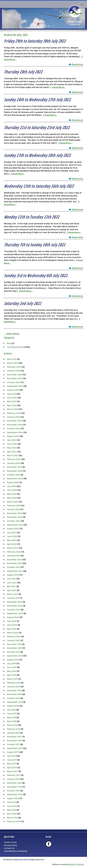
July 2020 (12, 621)
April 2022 (12, 544)
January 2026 (14, 371)
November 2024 (15, 425)
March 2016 (12, 818)
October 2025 (14, 382)
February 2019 (14, 683)
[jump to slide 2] (41, 26)
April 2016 (12, 814)
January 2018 (13, 733)
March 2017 (12, 771)
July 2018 (11, 710)
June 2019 (12, 667)
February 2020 (14, 637)
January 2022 (14, 556)
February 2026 (14, 367)
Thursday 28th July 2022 (23, 72)
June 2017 (12, 760)
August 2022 (13, 529)
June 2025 (12, 398)
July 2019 (11, 664)
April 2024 (12, 452)
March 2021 (12, 594)
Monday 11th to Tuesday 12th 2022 (32, 217)
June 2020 (12, 625)
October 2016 (13, 791)
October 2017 (13, 744)
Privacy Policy (10, 845)
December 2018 (14, 691)
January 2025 (13, 417)
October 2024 (14, 428)
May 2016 (11, 810)
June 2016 (12, 806)
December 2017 (14, 737)
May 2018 (11, 718)
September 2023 (15, 479)
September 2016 (15, 794)
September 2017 (15, 748)
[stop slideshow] (52, 26)
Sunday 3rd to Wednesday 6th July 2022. (36, 276)
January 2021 (13, 598)
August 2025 (13, 390)
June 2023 (12, 490)
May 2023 (12, 494)
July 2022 (12, 533)
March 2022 (13, 548)
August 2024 (13, 436)
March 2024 (13, 455)
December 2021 (14, 560)
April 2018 (12, 721)
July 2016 (11, 802)
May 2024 (12, 448)
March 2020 (13, 633)
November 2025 (15, 378)
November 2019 (14, 648)
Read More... (10, 60)
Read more (78, 64)
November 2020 (15, 606)
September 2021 (15, 571)
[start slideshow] (35, 26)
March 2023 (13, 502)
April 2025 (12, 405)
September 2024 (15, 432)
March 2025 (13, 409)
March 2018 (12, 725)
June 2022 (12, 536)
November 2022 (15, 517)
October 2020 (14, 610)
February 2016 (14, 821)
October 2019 (13, 652)
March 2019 (12, 679)
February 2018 (14, 729)
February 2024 (14, 459)
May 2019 (11, 671)
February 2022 (14, 552)
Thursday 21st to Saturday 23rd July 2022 (37, 128)
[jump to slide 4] (46, 26)
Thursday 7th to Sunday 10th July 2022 (35, 245)
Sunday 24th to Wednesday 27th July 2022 (37, 100)
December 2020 (15, 602)
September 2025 (15, 386)
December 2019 (14, 644)
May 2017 (11, 764)
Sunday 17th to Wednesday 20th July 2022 (37, 156)
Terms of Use (10, 842)
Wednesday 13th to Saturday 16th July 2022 (39, 186)
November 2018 (14, 694)
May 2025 (12, 401)
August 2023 (13, 482)
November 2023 (15, 471)
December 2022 (15, 513)
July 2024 (12, 440)
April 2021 (12, 590)
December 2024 (15, 421)
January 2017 (13, 779)
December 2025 (14, 375)
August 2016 (13, 798)
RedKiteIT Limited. (76, 864)
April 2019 (12, 675)
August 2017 (13, 752)
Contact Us (9, 848)
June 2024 (12, 444)
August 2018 (13, 706)
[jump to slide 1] (38, 26)
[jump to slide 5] (49, 26)
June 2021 (12, 583)
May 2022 (12, 540)
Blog (9, 343)
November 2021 (14, 563)
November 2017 (14, 741)
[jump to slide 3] (43, 26)
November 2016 (14, 787)
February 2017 (14, 775)
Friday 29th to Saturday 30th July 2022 (35, 41)
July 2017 (11, 756)
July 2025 (12, 394)
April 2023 (12, 498)
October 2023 (14, 475)
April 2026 (12, 359)
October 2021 (13, 567)
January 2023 (13, 509)
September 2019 (15, 656)
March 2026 (13, 363)
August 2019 (13, 660)
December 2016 (14, 783)
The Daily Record (15, 347)
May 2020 (12, 629)
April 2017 (12, 768)
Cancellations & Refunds (16, 851)
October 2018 (13, 698)
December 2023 (14, 467)
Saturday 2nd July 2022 (22, 304)
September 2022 (15, 525)
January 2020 (14, 640)
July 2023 (12, 486)
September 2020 (15, 613)
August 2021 (13, 575)
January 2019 (13, 687)
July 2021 (11, 579)
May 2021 (11, 586)
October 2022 (14, 521)
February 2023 (14, 506)
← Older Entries (12, 334)
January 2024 (14, 463)
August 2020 (13, 617)
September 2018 (15, 702)
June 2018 (12, 714)
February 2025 (14, 413)
